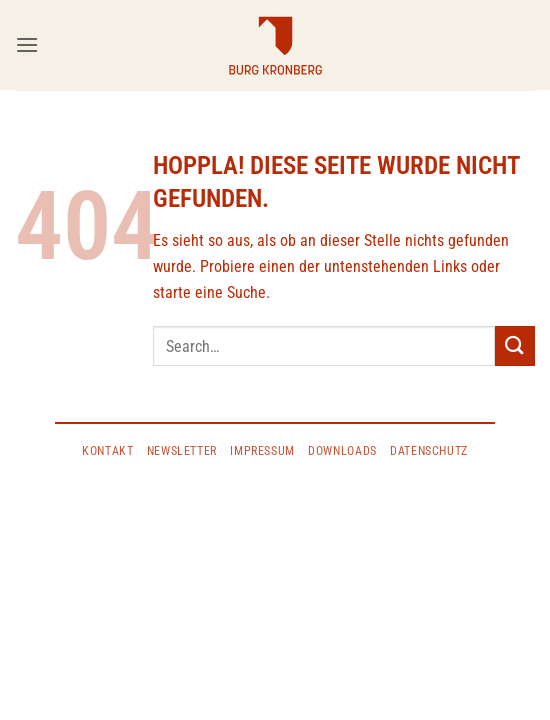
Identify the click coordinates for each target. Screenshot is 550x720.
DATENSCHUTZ (429, 451)
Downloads (342, 451)
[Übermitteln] (515, 345)
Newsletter (182, 451)
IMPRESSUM (262, 451)
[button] (27, 44)
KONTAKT (107, 451)
